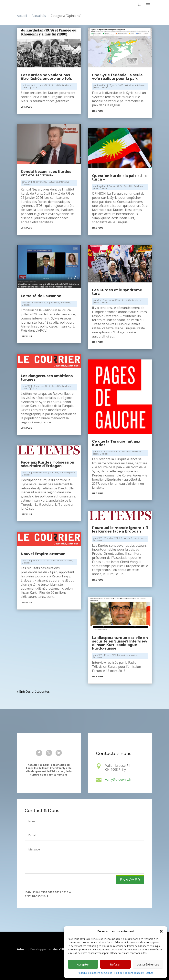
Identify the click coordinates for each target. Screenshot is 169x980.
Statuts (150, 973)
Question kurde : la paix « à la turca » (119, 178)
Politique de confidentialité (129, 973)
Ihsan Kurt (30, 85)
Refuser (115, 964)
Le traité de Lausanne (41, 296)
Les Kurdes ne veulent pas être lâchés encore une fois (46, 77)
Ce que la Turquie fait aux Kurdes (116, 443)
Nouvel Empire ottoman (43, 554)
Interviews (64, 182)
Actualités (56, 85)
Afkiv (28, 303)
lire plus (26, 106)
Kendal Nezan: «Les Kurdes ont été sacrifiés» (46, 173)
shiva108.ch (62, 949)
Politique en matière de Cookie (95, 973)
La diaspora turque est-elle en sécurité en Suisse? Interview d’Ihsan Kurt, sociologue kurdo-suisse (120, 643)
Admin (22, 949)
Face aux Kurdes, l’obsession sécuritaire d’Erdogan (48, 464)
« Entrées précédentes (33, 691)
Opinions (33, 87)
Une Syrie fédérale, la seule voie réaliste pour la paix (117, 77)
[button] (161, 931)
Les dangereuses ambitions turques (47, 378)
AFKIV (28, 182)
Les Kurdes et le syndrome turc (117, 292)
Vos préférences (148, 964)
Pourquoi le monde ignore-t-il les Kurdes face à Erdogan (120, 530)
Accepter (83, 964)
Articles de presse (67, 473)
